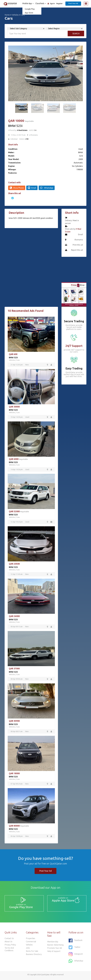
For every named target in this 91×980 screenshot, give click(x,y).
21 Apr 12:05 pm (17, 365)
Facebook (75, 942)
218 (27, 139)
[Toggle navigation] (86, 4)
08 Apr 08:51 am (17, 732)
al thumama (33, 135)
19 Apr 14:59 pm (17, 417)
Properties (31, 940)
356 (35, 130)
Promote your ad (55, 950)
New (27, 365)
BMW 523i (13, 358)
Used (81, 149)
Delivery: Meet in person (72, 222)
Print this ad (78, 245)
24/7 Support (74, 346)
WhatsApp (47, 188)
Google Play (29, 9)
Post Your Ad (73, 3)
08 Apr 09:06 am (17, 680)
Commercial (31, 943)
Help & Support (54, 953)
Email (32, 188)
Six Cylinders (77, 166)
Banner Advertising (55, 947)
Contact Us (9, 940)
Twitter (75, 949)
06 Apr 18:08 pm (17, 837)
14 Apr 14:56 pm (17, 470)
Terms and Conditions (9, 951)
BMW (81, 152)
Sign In (52, 4)
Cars (18, 360)
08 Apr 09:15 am (17, 627)
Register (59, 4)
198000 (80, 169)
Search (76, 34)
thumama (79, 240)
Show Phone (17, 188)
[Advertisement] (31, 248)
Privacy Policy (10, 946)
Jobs (28, 950)
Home (7, 15)
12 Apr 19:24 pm (17, 522)
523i (81, 156)
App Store (28, 13)
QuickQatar (45, 976)
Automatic (78, 163)
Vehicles (15, 15)
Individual (14, 139)
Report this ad (77, 250)
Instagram (76, 956)
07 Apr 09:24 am (17, 785)
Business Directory (34, 956)
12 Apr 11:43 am (17, 575)
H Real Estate (22, 130)
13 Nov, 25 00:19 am (18, 135)
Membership (53, 943)
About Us (8, 943)
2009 (81, 159)
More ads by (73, 230)
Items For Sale (32, 953)
